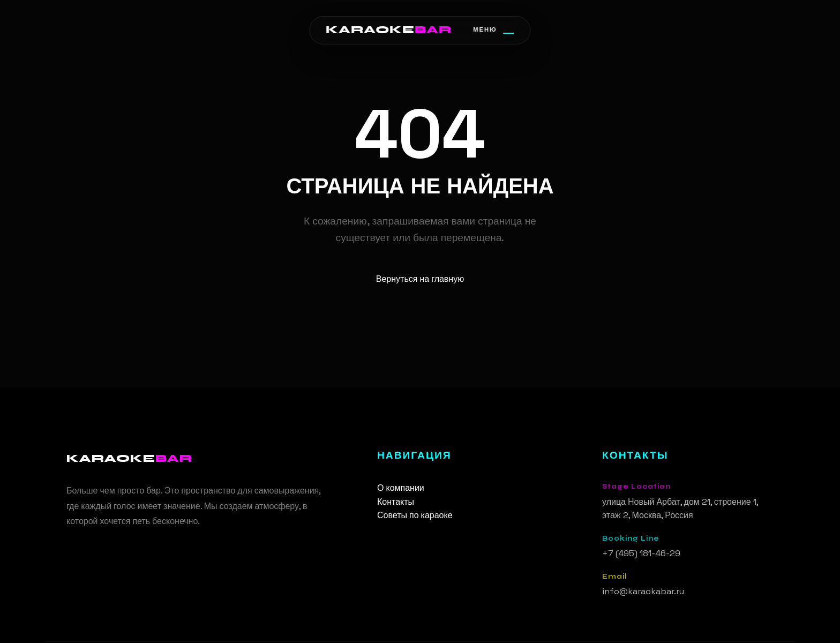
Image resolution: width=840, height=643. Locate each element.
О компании (401, 488)
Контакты (396, 502)
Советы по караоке (415, 515)
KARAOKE (389, 30)
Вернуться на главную (420, 279)
